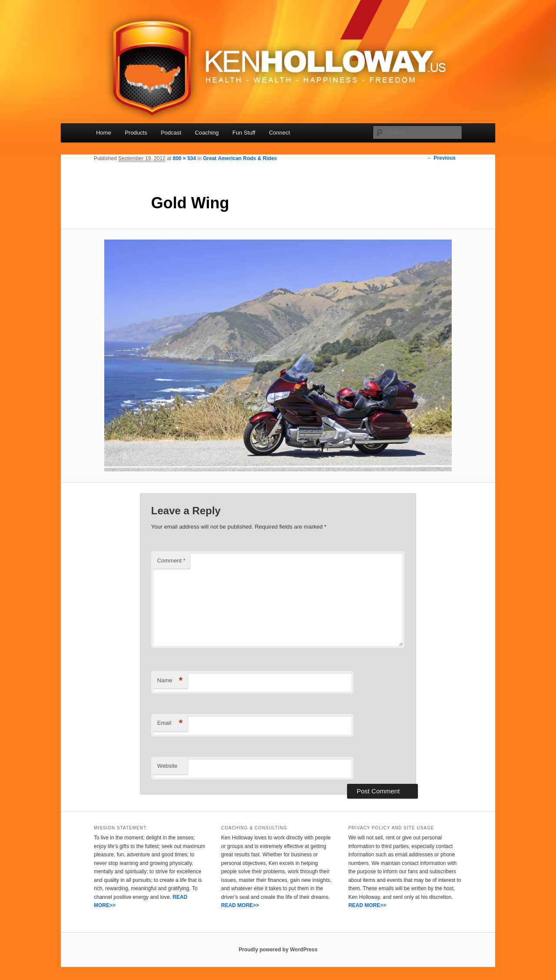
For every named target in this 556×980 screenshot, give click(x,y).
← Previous (441, 158)
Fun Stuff (244, 133)
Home (104, 133)
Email (170, 723)
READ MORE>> (240, 905)
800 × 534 (184, 158)
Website (167, 766)
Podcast (171, 133)
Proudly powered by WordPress (278, 950)
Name (170, 681)
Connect (279, 133)
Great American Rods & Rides (240, 158)
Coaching (207, 133)
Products (136, 133)
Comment (171, 561)
